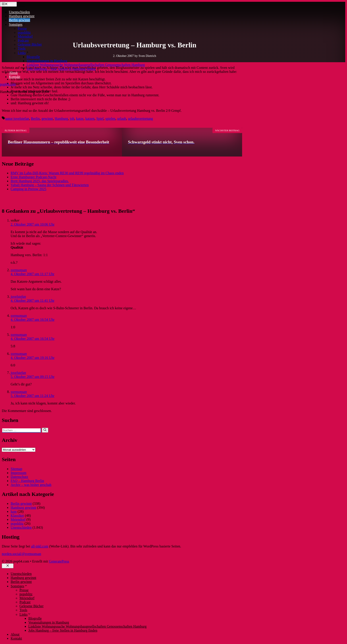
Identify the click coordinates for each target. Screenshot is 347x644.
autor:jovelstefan (17, 119)
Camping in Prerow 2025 (28, 189)
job (72, 119)
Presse (22, 28)
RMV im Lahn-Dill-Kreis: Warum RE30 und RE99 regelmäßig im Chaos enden (67, 173)
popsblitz (24, 32)
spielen (110, 119)
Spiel (100, 119)
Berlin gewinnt (19, 20)
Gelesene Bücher (30, 44)
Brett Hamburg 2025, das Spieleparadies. (40, 181)
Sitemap (16, 469)
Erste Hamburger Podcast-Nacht (34, 177)
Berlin (35, 119)
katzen (90, 119)
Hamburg (61, 119)
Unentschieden (19, 12)
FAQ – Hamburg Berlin (27, 481)
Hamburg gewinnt (22, 16)
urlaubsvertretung (140, 119)
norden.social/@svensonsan (21, 554)
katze (80, 119)
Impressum (18, 473)
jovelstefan (18, 297)
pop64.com (8, 84)
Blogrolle (33, 57)
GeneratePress (59, 561)
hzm (14, 512)
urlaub (122, 119)
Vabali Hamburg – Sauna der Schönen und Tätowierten (50, 185)
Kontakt (15, 77)
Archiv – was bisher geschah (31, 485)
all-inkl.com (40, 546)
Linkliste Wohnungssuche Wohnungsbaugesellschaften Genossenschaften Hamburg (86, 65)
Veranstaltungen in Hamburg (47, 61)
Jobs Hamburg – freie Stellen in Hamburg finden (61, 69)
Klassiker (17, 515)
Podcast (23, 40)
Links (23, 53)
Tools (22, 48)
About (13, 73)
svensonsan (19, 270)
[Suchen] (45, 430)
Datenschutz (19, 477)
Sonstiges (17, 24)
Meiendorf (25, 36)
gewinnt (47, 119)
